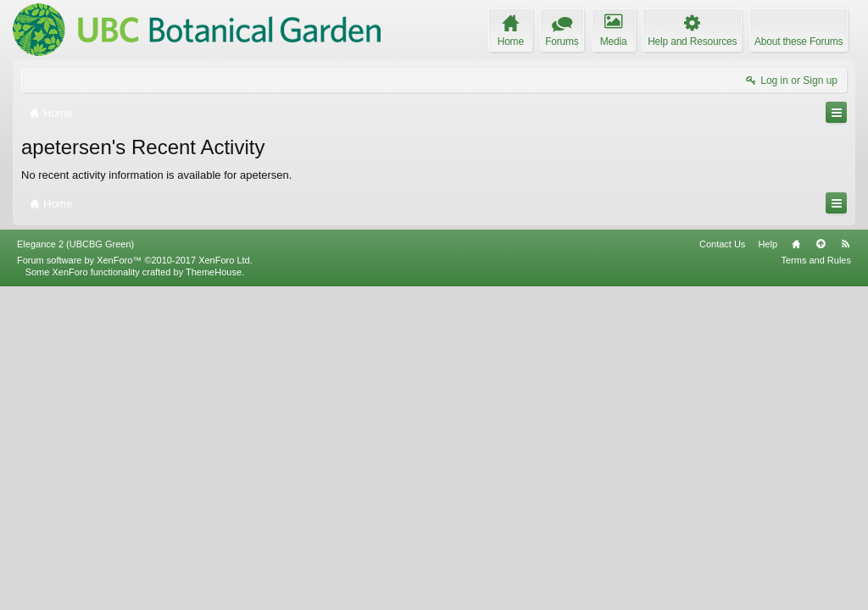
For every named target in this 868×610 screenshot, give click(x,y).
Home (796, 567)
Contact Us (722, 567)
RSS (845, 567)
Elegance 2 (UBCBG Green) (75, 567)
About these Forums (798, 42)
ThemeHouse (214, 595)
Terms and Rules (816, 583)
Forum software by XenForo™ (135, 583)
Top (821, 567)
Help (768, 567)
